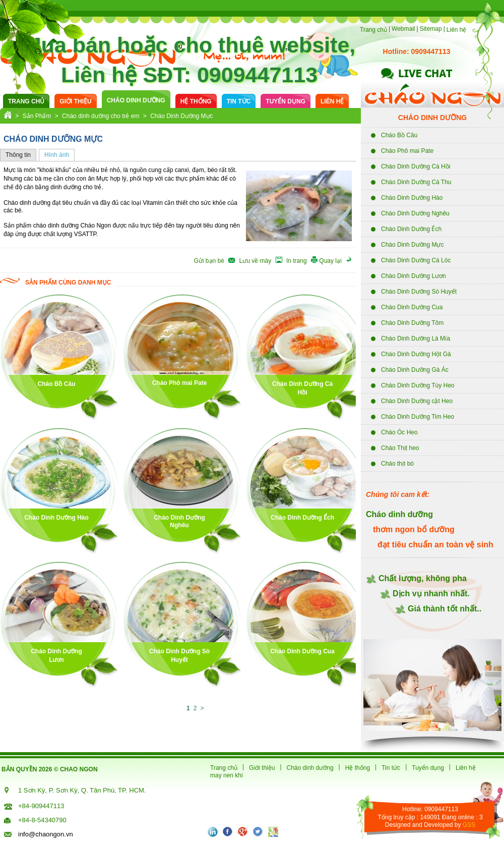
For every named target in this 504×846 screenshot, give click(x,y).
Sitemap (431, 29)
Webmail (403, 29)
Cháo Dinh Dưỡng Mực (412, 245)
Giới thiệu (75, 101)
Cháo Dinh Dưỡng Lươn (414, 276)
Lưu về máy (256, 261)
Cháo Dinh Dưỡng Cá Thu (416, 182)
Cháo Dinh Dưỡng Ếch (411, 229)
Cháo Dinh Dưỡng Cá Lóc (416, 260)
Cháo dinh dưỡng (310, 768)
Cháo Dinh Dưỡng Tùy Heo (418, 385)
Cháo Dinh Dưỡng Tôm (412, 323)
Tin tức (239, 101)
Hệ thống (196, 101)
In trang (297, 261)
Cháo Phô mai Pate (407, 151)
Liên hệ (457, 30)
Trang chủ (373, 30)
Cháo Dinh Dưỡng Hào (412, 198)
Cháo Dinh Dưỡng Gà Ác (415, 370)
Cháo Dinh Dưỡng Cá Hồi (416, 166)
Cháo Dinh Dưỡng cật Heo (417, 401)
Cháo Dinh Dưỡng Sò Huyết (419, 292)
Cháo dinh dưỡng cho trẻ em (101, 116)
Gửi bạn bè (210, 261)
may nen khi (227, 775)
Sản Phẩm (37, 116)
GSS (469, 825)
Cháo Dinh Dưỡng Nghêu (415, 213)
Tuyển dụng (286, 101)
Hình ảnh (57, 155)
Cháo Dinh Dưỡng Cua (412, 307)
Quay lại (331, 261)
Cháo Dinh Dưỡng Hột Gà (416, 354)
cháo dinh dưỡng (136, 100)
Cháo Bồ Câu (399, 135)
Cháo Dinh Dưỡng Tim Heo (418, 417)
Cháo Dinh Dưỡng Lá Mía (416, 339)
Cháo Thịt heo (400, 448)
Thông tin (18, 155)
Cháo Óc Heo (399, 432)
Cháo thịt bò (397, 464)
